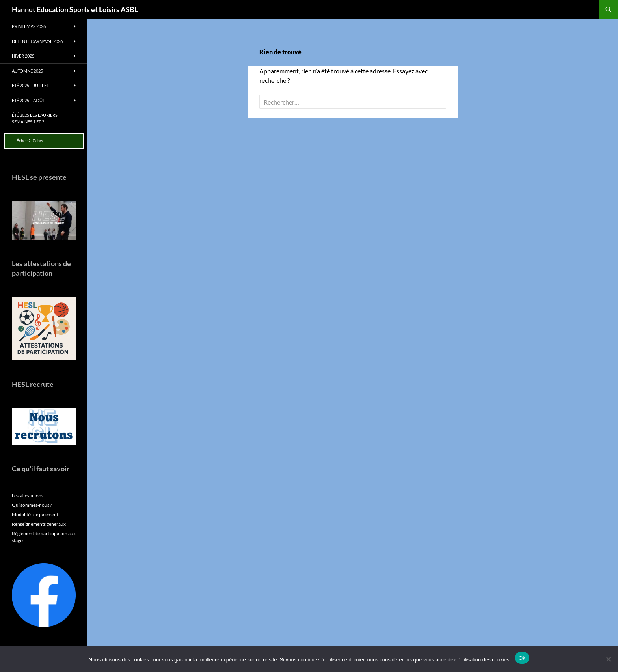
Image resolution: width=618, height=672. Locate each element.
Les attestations (28, 496)
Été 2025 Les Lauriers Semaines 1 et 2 (35, 118)
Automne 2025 (27, 71)
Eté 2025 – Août (28, 100)
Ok (522, 658)
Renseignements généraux (39, 524)
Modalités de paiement (35, 514)
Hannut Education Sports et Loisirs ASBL (75, 9)
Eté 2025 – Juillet (30, 85)
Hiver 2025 (23, 56)
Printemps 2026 (29, 26)
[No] (608, 659)
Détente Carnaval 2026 (37, 41)
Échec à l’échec (30, 141)
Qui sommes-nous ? (32, 505)
